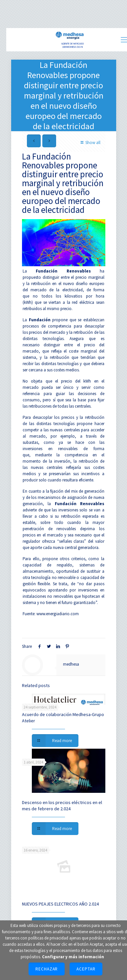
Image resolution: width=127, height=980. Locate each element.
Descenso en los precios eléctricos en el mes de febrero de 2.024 (62, 806)
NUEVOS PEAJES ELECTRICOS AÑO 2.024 (60, 904)
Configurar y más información (73, 957)
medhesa (71, 664)
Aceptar (86, 969)
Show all (90, 143)
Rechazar (47, 969)
